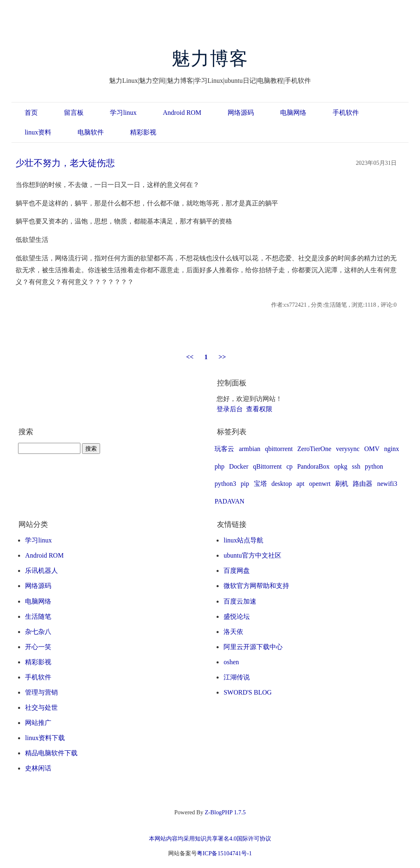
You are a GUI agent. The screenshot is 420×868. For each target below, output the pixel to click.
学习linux (123, 113)
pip (245, 484)
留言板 (74, 113)
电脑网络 (293, 113)
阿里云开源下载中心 (253, 647)
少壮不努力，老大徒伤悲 (65, 163)
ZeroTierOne (314, 449)
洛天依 (233, 632)
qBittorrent (267, 466)
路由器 (363, 484)
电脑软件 (91, 132)
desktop (282, 484)
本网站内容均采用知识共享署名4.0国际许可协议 (210, 838)
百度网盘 (237, 571)
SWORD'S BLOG (248, 692)
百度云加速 (240, 601)
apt (301, 484)
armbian (249, 449)
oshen (231, 662)
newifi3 (387, 484)
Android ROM (182, 113)
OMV (372, 449)
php (219, 466)
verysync (348, 449)
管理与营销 (41, 692)
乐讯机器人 (41, 571)
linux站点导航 (243, 540)
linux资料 (38, 132)
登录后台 (230, 409)
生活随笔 (38, 616)
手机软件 (346, 113)
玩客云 (224, 449)
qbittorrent (279, 449)
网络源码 (241, 113)
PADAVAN (229, 501)
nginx (391, 449)
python (374, 466)
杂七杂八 (38, 632)
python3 (225, 484)
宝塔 (260, 484)
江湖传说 (237, 677)
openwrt (320, 484)
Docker (239, 466)
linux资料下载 (45, 738)
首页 (31, 113)
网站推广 (38, 723)
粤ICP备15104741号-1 (224, 853)
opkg (341, 466)
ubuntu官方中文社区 (252, 555)
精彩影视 (143, 132)
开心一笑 (38, 647)
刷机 (342, 484)
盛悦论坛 (237, 616)
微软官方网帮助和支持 (256, 586)
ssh (356, 466)
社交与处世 (41, 707)
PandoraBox (313, 466)
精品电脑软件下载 (51, 753)
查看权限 (259, 409)
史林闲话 (38, 768)
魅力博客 (210, 59)
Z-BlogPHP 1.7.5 (225, 812)
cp (289, 466)
